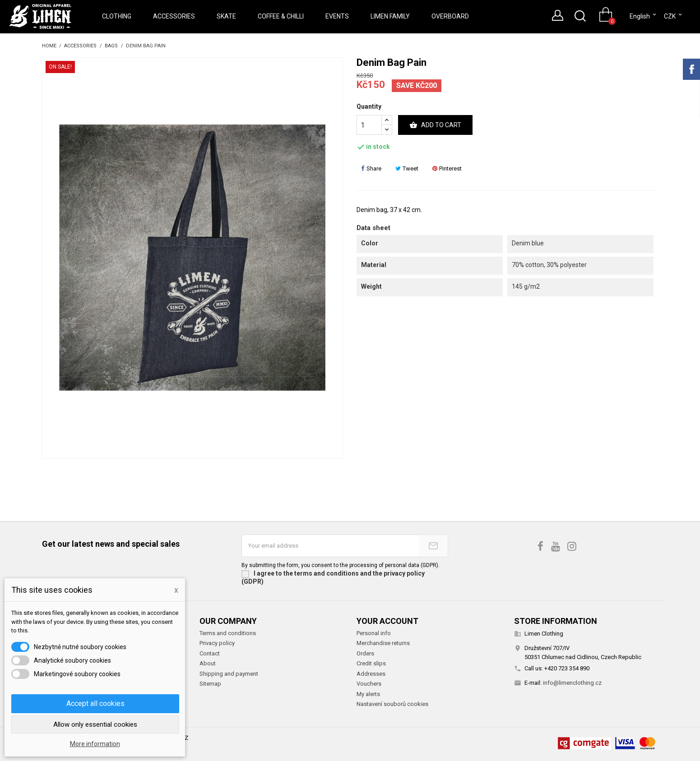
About (208, 663)
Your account (387, 621)
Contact (210, 653)
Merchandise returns (383, 643)
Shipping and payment (229, 674)
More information (95, 744)
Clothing (117, 16)
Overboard (450, 16)
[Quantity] (369, 125)
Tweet (407, 168)
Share (371, 168)
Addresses (371, 674)
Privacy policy (217, 643)
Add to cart (435, 125)
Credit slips (371, 663)
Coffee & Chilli (281, 16)
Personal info (374, 633)
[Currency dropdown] (674, 16)
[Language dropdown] (644, 16)
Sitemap (210, 684)
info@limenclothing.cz (572, 683)
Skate (226, 16)
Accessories (174, 16)
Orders (365, 653)
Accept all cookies (95, 703)
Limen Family (390, 16)
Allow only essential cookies (95, 724)
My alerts (368, 694)
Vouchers (369, 684)
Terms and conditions (228, 633)
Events (337, 16)
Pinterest (447, 168)
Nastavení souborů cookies (392, 704)
